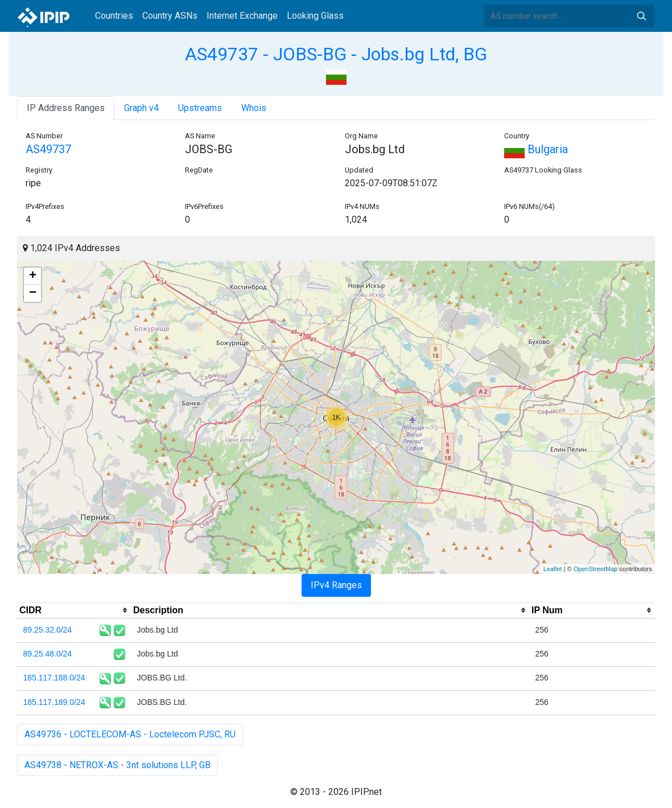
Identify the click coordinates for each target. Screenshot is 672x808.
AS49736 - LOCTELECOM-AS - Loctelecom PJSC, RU (130, 734)
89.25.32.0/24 (48, 630)
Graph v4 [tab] (141, 108)
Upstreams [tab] (200, 108)
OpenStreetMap (596, 569)
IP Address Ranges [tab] (66, 108)
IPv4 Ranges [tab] (336, 585)
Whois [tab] (254, 108)
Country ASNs (170, 16)
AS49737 (48, 149)
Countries (114, 16)
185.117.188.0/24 (54, 678)
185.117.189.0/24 (54, 702)
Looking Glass (315, 16)
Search (641, 16)
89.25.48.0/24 (48, 654)
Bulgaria (536, 149)
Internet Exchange (242, 16)
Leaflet (553, 569)
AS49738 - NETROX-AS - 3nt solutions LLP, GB (118, 765)
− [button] (33, 293)
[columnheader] (74, 610)
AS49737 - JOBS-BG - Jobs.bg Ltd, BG (336, 54)
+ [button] (33, 276)
